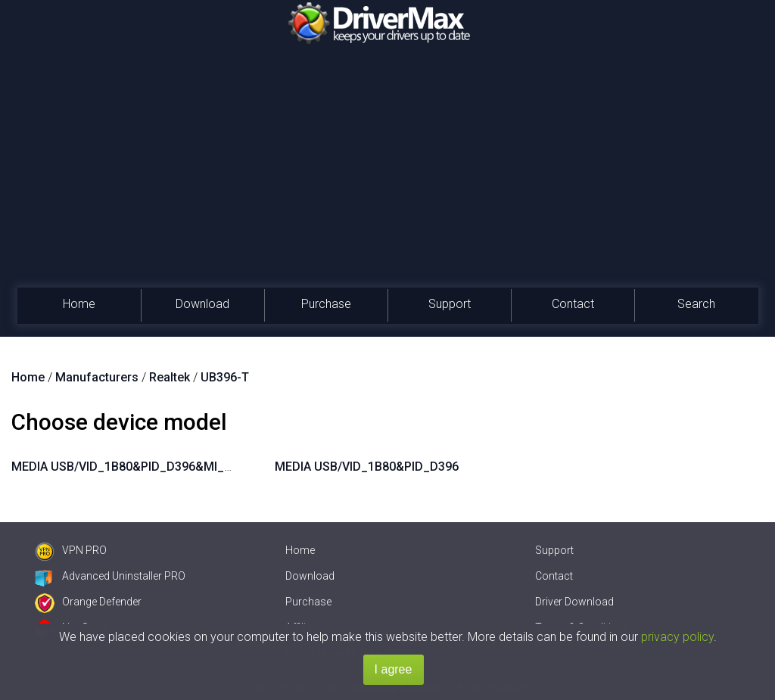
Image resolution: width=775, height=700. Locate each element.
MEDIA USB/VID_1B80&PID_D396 (367, 467)
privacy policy (677, 637)
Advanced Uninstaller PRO (110, 576)
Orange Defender (88, 602)
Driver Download (574, 602)
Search (696, 304)
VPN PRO (71, 550)
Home (79, 304)
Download (202, 304)
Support (450, 304)
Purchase (326, 304)
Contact (573, 304)
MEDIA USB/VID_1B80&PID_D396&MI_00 (124, 467)
